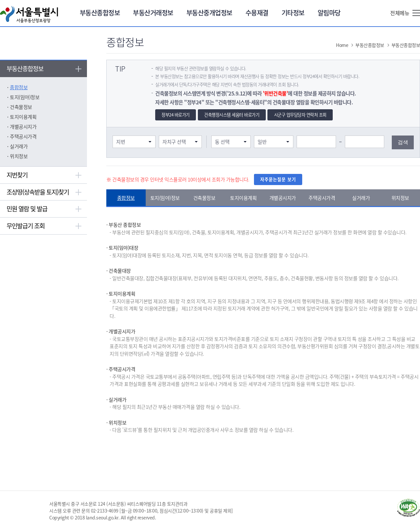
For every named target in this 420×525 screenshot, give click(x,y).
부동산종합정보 (100, 13)
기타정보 (293, 13)
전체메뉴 (400, 13)
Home (342, 45)
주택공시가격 (23, 136)
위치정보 (19, 156)
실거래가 (19, 146)
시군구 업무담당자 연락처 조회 (300, 115)
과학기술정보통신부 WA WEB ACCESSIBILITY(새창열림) (409, 508)
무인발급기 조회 (26, 226)
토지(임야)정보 (25, 97)
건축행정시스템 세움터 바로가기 (232, 115)
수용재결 (257, 13)
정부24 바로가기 (176, 115)
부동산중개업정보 (209, 13)
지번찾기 (17, 175)
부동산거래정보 (153, 13)
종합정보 (19, 87)
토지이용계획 (23, 117)
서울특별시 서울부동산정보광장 (29, 14)
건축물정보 (21, 107)
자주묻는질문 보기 (278, 179)
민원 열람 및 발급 (27, 209)
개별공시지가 (23, 127)
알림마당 (329, 13)
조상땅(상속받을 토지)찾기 (38, 192)
